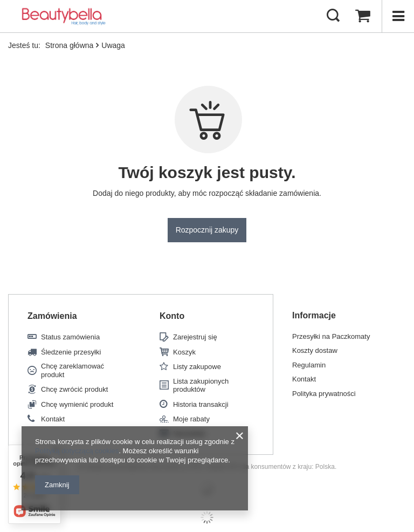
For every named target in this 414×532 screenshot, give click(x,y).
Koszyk (184, 352)
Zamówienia (52, 316)
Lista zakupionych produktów (201, 386)
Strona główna (70, 45)
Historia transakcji (201, 404)
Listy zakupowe (197, 367)
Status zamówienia (70, 337)
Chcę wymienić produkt (77, 404)
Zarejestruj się (195, 337)
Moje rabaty (191, 419)
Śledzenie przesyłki (71, 352)
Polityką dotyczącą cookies (77, 451)
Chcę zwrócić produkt (74, 389)
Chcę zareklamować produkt (73, 370)
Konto (172, 316)
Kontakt (53, 419)
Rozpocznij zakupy (207, 230)
